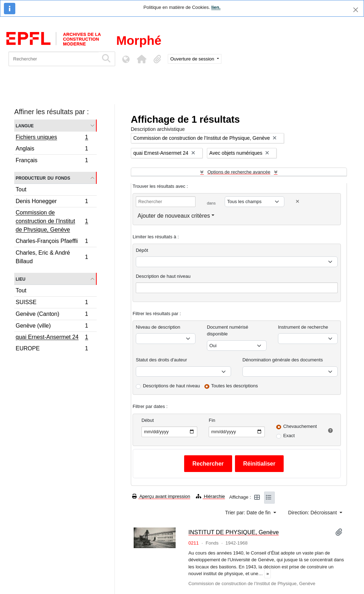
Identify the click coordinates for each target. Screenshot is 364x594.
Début (148, 420)
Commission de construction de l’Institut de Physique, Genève (52, 221)
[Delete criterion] (298, 201)
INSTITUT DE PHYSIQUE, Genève (234, 532)
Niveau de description (158, 327)
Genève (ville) (52, 327)
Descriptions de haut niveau (171, 386)
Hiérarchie (210, 496)
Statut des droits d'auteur (161, 360)
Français (52, 161)
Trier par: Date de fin (248, 513)
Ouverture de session (193, 59)
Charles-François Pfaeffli (52, 242)
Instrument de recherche (303, 327)
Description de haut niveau (163, 276)
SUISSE (52, 303)
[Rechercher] (53, 59)
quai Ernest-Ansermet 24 (52, 338)
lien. (216, 7)
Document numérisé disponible (227, 331)
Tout (21, 189)
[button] (141, 59)
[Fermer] (356, 10)
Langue (25, 125)
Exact (289, 436)
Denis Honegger (52, 202)
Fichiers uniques (52, 138)
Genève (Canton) (52, 315)
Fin (212, 420)
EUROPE (52, 349)
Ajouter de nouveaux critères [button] (174, 216)
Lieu (20, 279)
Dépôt (142, 250)
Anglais (52, 150)
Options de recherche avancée (239, 172)
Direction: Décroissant (313, 513)
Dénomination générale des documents (283, 360)
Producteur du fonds (43, 178)
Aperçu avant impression (161, 496)
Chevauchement (300, 426)
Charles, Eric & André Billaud (52, 257)
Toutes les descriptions (235, 386)
